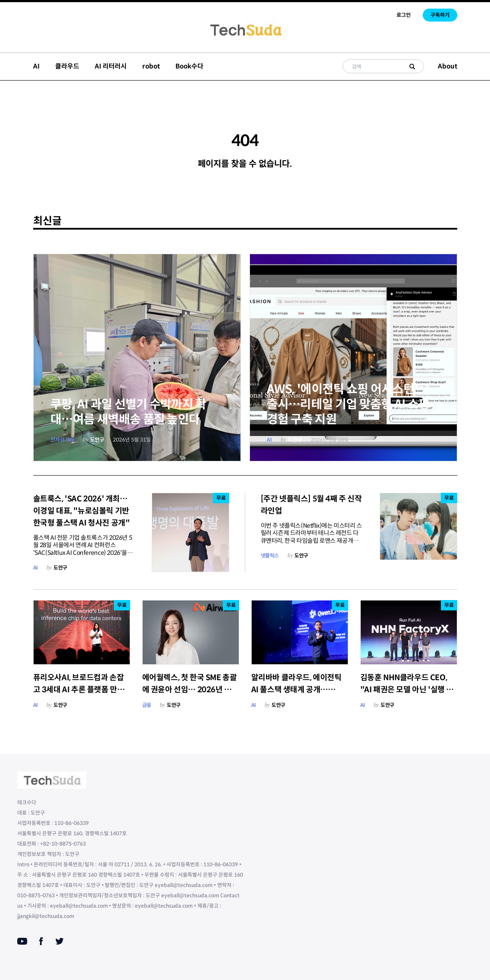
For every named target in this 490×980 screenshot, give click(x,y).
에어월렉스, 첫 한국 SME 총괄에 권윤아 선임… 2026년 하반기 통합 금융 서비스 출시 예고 (190, 690)
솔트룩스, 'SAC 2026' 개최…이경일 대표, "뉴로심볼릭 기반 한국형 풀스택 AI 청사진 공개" (81, 511)
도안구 (97, 440)
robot (151, 66)
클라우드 (67, 66)
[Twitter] (59, 941)
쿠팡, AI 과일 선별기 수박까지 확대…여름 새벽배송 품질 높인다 (128, 412)
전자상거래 (62, 440)
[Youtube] (22, 941)
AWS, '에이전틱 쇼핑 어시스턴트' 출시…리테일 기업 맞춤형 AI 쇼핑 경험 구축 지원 (348, 404)
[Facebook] (41, 941)
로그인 (404, 15)
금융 (147, 705)
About (448, 66)
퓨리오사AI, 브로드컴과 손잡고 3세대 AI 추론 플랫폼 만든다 (79, 690)
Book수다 (189, 66)
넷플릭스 (270, 555)
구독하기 (440, 15)
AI (36, 66)
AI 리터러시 (111, 66)
